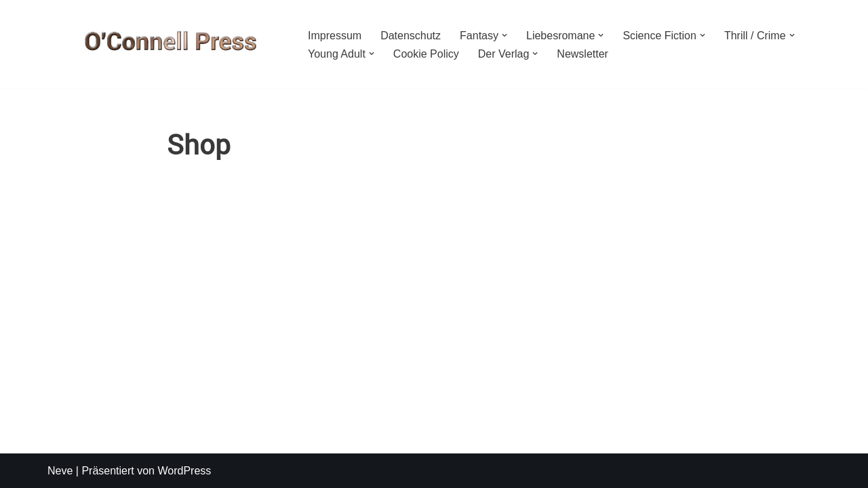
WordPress (184, 471)
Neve (60, 471)
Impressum (335, 36)
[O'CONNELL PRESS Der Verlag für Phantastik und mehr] (166, 44)
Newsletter (583, 54)
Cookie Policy (426, 54)
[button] (505, 35)
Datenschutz (411, 36)
